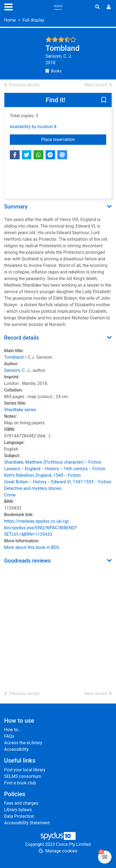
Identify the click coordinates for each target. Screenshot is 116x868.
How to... (13, 730)
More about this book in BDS (32, 547)
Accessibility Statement (27, 823)
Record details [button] (22, 338)
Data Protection (19, 816)
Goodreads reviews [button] (27, 561)
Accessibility (16, 749)
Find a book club (20, 783)
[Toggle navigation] (8, 6)
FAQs (9, 736)
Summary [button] (16, 207)
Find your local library (25, 770)
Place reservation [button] (71, 139)
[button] (104, 100)
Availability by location (33, 127)
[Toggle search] (97, 7)
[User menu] (109, 7)
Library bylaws (18, 810)
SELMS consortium (23, 776)
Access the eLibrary (23, 743)
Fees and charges (21, 803)
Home (10, 20)
